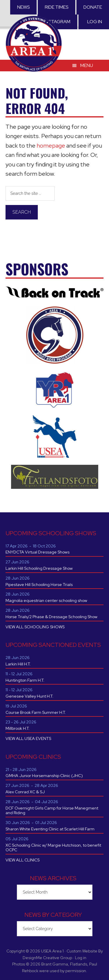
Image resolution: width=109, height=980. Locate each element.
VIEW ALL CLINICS (23, 860)
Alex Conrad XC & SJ (25, 792)
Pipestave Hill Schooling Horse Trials (39, 585)
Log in (95, 22)
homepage (51, 146)
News (23, 7)
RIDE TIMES (57, 7)
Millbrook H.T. (18, 728)
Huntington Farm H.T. (25, 680)
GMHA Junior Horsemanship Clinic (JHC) (44, 776)
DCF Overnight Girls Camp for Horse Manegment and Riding (52, 811)
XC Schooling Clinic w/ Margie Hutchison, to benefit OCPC (53, 848)
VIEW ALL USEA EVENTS (28, 738)
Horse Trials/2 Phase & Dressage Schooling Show (51, 617)
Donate (93, 7)
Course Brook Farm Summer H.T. (36, 712)
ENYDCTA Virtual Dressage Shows (37, 552)
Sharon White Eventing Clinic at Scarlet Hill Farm (50, 829)
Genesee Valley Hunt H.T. (30, 696)
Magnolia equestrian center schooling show (46, 600)
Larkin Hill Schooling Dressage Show (39, 568)
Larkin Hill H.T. (18, 664)
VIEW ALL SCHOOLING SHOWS (35, 627)
